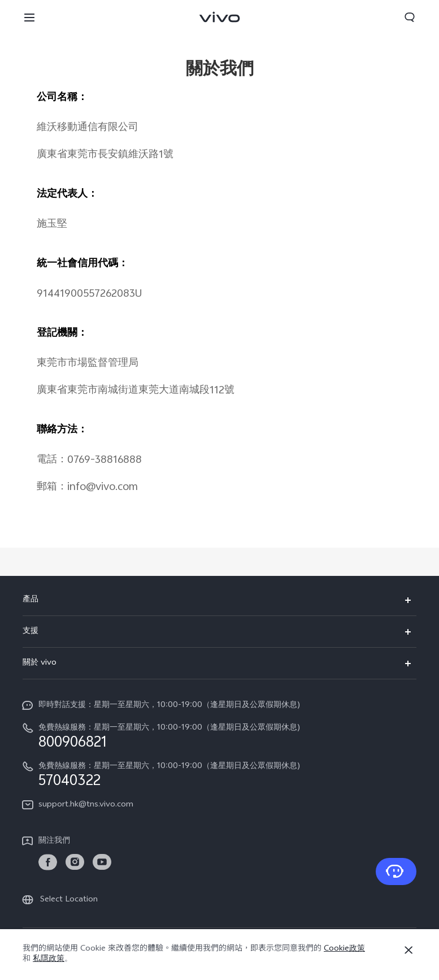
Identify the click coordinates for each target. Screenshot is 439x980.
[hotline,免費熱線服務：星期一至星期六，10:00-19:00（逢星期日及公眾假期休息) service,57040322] (219, 774)
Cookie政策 (344, 949)
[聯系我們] (396, 871)
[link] (48, 862)
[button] (29, 17)
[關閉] (408, 950)
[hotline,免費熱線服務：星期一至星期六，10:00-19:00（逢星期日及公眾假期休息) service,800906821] (219, 736)
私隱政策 (49, 959)
